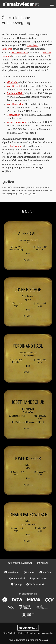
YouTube (45, 573)
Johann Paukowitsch (17, 122)
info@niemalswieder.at (20, 563)
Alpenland (32, 45)
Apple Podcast (38, 579)
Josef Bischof (13, 86)
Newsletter (12, 573)
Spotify (16, 585)
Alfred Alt (12, 82)
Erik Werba (16, 146)
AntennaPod (17, 579)
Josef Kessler (13, 115)
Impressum (42, 563)
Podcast (29, 573)
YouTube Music (36, 585)
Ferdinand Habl (15, 93)
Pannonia (7, 49)
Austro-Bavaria (20, 52)
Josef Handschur (15, 104)
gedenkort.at (47, 633)
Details (29, 260)
